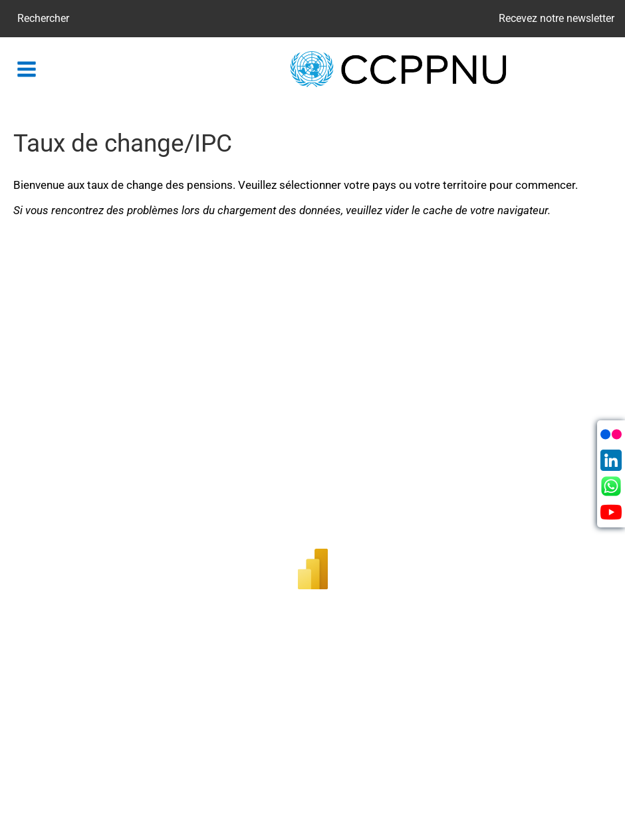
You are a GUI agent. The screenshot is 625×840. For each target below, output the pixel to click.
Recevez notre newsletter (557, 18)
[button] (27, 69)
